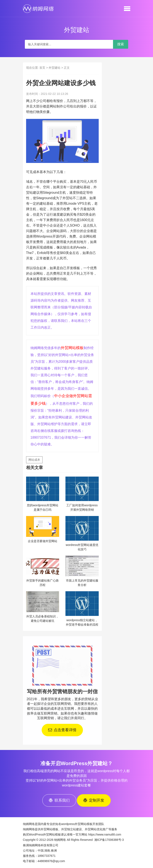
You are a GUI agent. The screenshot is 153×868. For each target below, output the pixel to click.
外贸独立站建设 (72, 829)
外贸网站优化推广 (97, 829)
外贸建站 (55, 68)
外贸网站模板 (72, 348)
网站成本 (34, 460)
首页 (42, 68)
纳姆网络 (60, 840)
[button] (127, 8)
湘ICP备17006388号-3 (109, 840)
